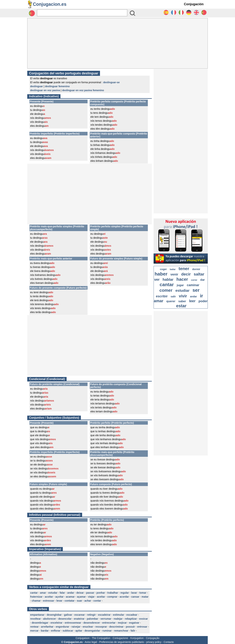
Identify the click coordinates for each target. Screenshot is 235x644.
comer (166, 290)
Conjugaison (83, 638)
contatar (70, 601)
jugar (180, 285)
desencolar (65, 619)
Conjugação (153, 638)
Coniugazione (120, 638)
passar (90, 593)
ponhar (101, 593)
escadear (132, 615)
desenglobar (54, 615)
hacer (182, 279)
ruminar (107, 631)
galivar (68, 615)
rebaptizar (131, 619)
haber (161, 274)
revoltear (35, 619)
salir (173, 296)
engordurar (63, 627)
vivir (183, 296)
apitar (79, 631)
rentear (34, 627)
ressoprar (101, 627)
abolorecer (50, 619)
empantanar (37, 615)
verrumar (106, 619)
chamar (36, 601)
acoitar (49, 597)
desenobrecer (92, 623)
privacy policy (154, 642)
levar (59, 601)
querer (171, 301)
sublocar (68, 631)
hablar (168, 279)
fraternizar (36, 597)
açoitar (59, 597)
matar (145, 597)
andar (71, 593)
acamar (70, 597)
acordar (124, 597)
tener (184, 269)
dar (203, 280)
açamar (81, 597)
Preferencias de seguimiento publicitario (121, 642)
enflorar (56, 631)
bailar (173, 269)
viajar (91, 597)
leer (192, 301)
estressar (49, 601)
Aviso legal (91, 642)
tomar (143, 593)
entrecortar (109, 623)
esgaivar (134, 623)
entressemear (73, 623)
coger (163, 269)
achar (88, 601)
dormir (196, 269)
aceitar (101, 597)
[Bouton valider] (132, 13)
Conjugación (194, 4)
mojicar (122, 623)
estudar (53, 593)
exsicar (143, 619)
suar (79, 601)
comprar (112, 597)
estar (181, 306)
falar (62, 593)
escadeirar (104, 615)
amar (43, 593)
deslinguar (37, 86)
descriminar (116, 627)
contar (97, 601)
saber (182, 301)
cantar (34, 593)
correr (194, 280)
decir (186, 274)
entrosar (142, 627)
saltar (199, 274)
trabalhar (113, 593)
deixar (80, 593)
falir (133, 631)
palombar (93, 619)
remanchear (121, 631)
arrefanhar (47, 627)
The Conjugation (101, 638)
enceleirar (56, 623)
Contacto (169, 642)
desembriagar (40, 623)
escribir (162, 296)
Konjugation (137, 638)
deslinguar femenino (57, 86)
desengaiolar (92, 631)
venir (174, 274)
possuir (130, 627)
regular (125, 593)
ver (157, 279)
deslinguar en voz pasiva (45, 90)
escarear (80, 615)
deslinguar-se (111, 82)
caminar (193, 285)
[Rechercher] (82, 13)
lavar (134, 593)
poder (203, 301)
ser (196, 290)
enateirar (79, 619)
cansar (135, 597)
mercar (34, 631)
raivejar (76, 627)
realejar (118, 619)
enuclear (88, 627)
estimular (118, 615)
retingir (91, 615)
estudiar (182, 290)
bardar (45, 631)
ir (202, 296)
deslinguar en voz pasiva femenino (83, 90)
